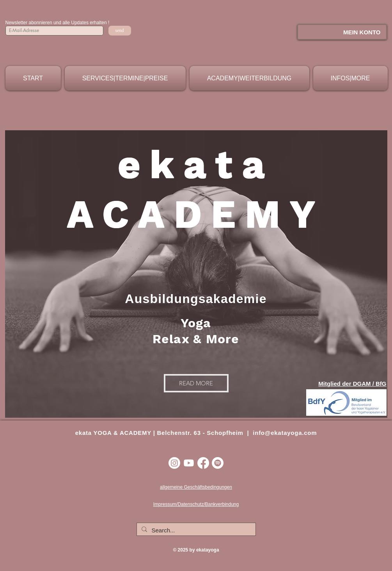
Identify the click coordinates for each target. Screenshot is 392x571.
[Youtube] (189, 463)
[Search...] (195, 530)
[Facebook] (203, 463)
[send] (120, 31)
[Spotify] (218, 463)
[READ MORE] (196, 383)
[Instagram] (174, 463)
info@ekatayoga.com (285, 433)
